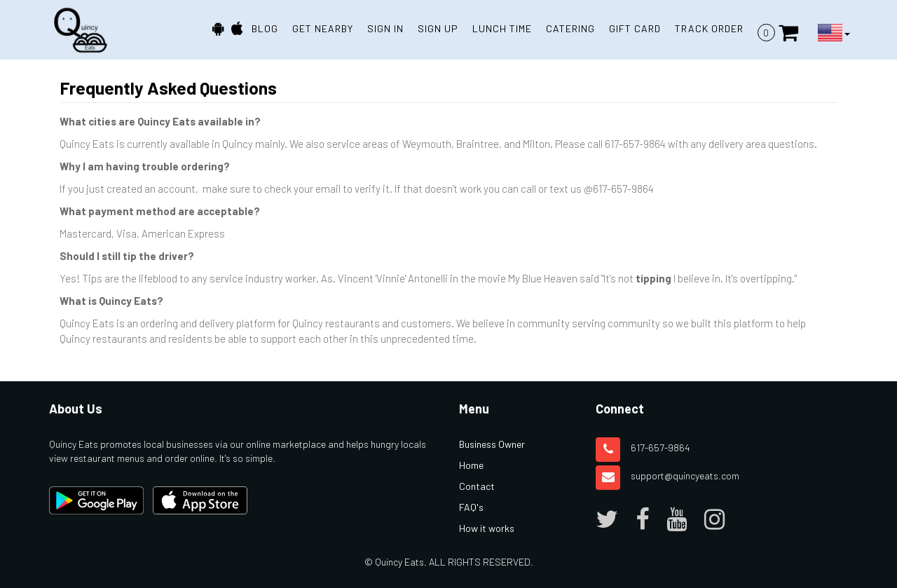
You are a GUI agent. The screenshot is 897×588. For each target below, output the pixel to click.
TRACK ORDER (709, 28)
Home (471, 465)
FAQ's (471, 507)
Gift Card (635, 28)
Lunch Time (502, 28)
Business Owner (492, 444)
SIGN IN (385, 28)
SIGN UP (438, 28)
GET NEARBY (323, 28)
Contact (477, 486)
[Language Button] (834, 33)
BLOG (265, 28)
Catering (570, 28)
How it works (487, 528)
